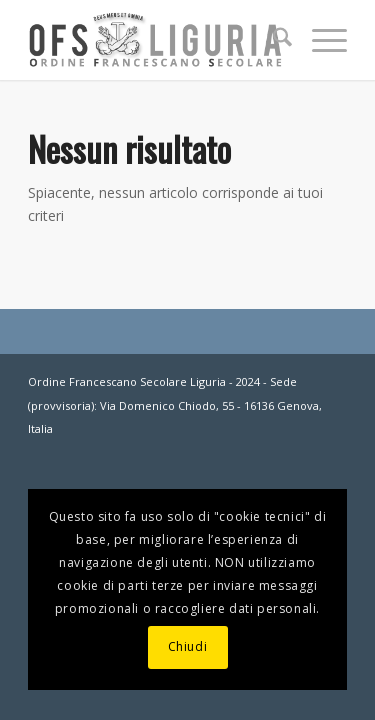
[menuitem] (272, 40)
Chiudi (188, 646)
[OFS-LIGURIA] (155, 40)
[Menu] (319, 40)
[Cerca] (272, 40)
